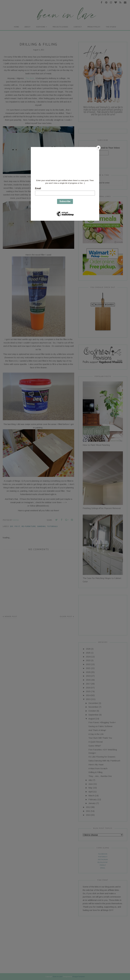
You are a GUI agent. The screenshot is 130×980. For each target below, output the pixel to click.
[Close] (98, 148)
